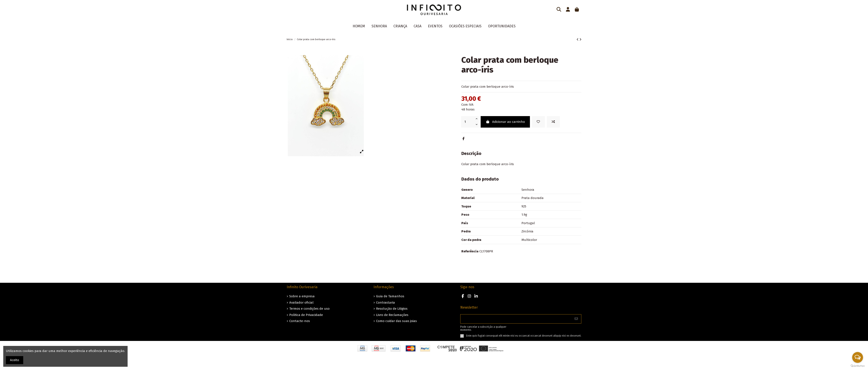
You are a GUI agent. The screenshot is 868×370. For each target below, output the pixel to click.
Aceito (15, 360)
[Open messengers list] (858, 357)
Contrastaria (386, 303)
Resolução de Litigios (392, 309)
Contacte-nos (300, 321)
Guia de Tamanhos (390, 296)
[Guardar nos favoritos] (538, 122)
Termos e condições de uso (309, 309)
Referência (470, 251)
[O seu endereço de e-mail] (516, 319)
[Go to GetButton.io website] (858, 366)
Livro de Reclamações (392, 315)
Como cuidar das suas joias (396, 321)
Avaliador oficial (301, 303)
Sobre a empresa (302, 296)
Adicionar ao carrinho (505, 122)
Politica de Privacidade (306, 315)
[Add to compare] (553, 122)
